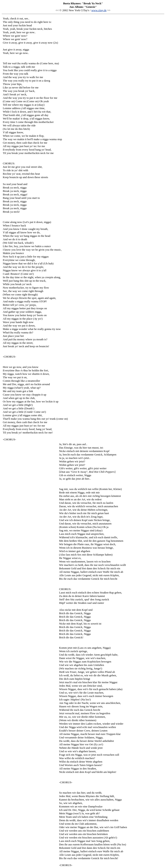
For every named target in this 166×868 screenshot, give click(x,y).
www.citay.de (99, 10)
